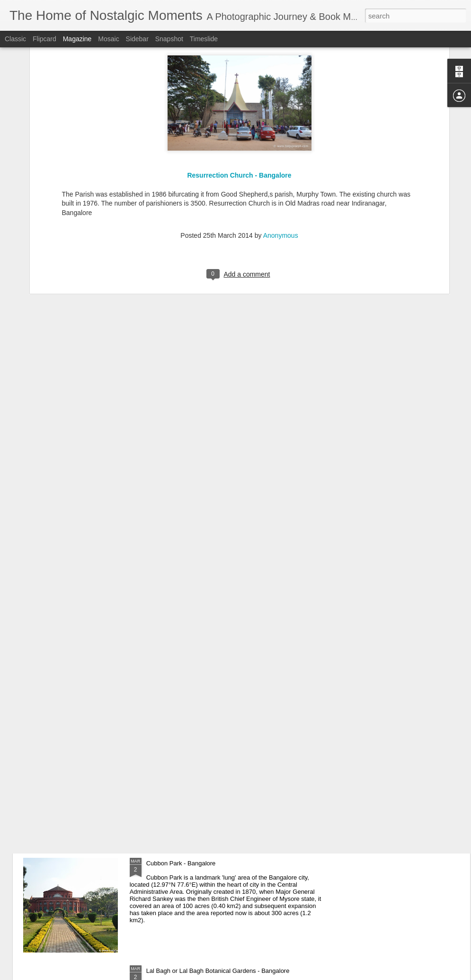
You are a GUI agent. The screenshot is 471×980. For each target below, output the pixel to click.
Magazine (77, 39)
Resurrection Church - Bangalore (239, 67)
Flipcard (44, 39)
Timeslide (204, 39)
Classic (15, 39)
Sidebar (137, 39)
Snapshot (169, 39)
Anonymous (281, 127)
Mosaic (108, 39)
